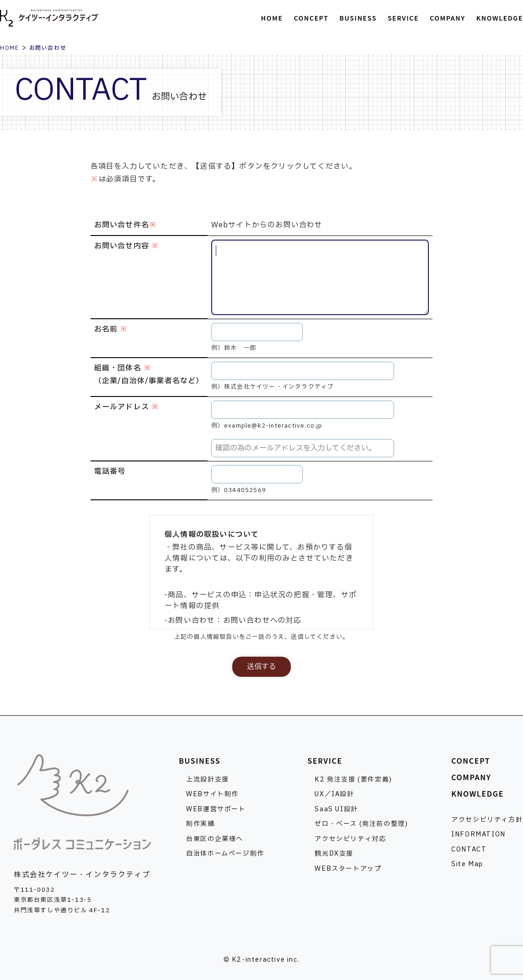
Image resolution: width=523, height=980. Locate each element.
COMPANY (471, 777)
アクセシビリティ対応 (350, 839)
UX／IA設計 (334, 794)
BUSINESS (200, 760)
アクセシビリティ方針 (487, 820)
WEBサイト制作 (212, 794)
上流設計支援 (208, 779)
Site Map (467, 864)
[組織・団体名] (303, 371)
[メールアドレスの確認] (303, 448)
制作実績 (200, 824)
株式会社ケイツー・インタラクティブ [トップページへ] (49, 18)
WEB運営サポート (216, 809)
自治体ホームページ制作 (225, 854)
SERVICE (325, 760)
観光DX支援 (334, 854)
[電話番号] (257, 474)
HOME (9, 48)
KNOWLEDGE (478, 793)
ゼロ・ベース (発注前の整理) (361, 824)
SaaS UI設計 (336, 809)
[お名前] (257, 332)
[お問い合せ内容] (320, 277)
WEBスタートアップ (348, 869)
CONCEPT (471, 760)
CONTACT (469, 849)
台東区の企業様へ (215, 839)
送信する (261, 667)
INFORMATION (478, 834)
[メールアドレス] (303, 410)
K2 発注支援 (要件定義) (353, 779)
